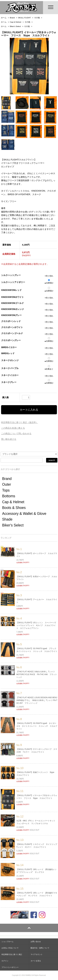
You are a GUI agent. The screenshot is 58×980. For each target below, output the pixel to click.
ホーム (4, 18)
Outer (7, 484)
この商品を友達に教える (13, 428)
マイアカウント (37, 954)
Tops (6, 490)
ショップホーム (8, 942)
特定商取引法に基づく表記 (12, 954)
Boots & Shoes (14, 508)
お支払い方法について (10, 948)
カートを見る (36, 961)
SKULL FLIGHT (24, 18)
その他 (37, 18)
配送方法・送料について (40, 948)
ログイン (5, 961)
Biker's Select (15, 26)
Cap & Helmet (16, 22)
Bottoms (9, 496)
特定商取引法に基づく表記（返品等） (19, 422)
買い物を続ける (9, 439)
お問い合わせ (36, 942)
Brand (12, 18)
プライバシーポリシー (10, 967)
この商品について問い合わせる (16, 434)
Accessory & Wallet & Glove (24, 514)
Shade (7, 519)
